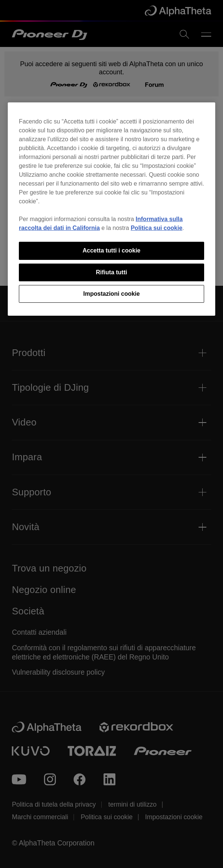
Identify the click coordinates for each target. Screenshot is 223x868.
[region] (111, 209)
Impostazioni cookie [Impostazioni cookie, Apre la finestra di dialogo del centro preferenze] (111, 294)
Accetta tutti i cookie (111, 250)
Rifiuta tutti (111, 272)
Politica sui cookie (156, 228)
